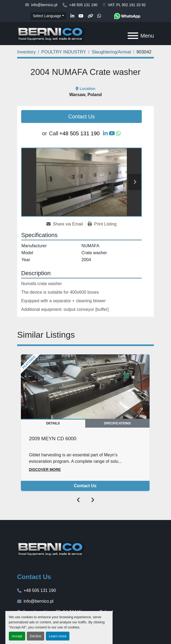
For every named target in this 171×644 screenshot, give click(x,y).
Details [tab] (53, 423)
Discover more (45, 470)
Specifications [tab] (117, 423)
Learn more (57, 636)
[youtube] (81, 16)
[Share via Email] (66, 224)
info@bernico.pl (44, 5)
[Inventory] (26, 52)
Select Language (47, 16)
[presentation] (78, 499)
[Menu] (133, 36)
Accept (17, 636)
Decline (36, 636)
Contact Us (82, 117)
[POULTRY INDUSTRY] (64, 52)
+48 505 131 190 (83, 5)
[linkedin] (72, 16)
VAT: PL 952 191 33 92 (127, 5)
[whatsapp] (99, 16)
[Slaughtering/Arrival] (111, 52)
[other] (90, 16)
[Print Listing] (102, 224)
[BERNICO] (51, 548)
